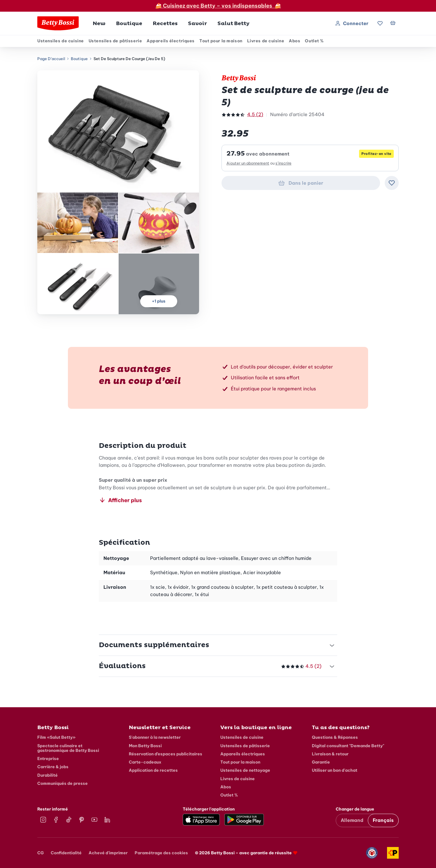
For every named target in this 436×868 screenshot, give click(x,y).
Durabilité (48, 775)
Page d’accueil (51, 59)
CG (41, 853)
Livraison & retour (330, 754)
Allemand (352, 820)
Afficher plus (120, 500)
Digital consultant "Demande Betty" (348, 746)
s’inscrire (283, 163)
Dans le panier (301, 183)
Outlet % (314, 41)
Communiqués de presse (63, 783)
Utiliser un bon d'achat (335, 770)
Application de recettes (153, 770)
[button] (129, 23)
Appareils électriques (171, 41)
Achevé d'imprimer (108, 853)
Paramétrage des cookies (161, 853)
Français (383, 820)
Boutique (79, 59)
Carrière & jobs (53, 767)
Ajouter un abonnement (248, 163)
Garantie (321, 762)
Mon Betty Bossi (145, 746)
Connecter (352, 23)
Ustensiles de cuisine (61, 41)
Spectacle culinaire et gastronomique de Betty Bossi (68, 748)
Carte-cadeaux (145, 762)
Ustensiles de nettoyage (245, 770)
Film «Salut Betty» (56, 737)
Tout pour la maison (221, 41)
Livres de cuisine (266, 41)
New (99, 23)
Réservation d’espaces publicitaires (166, 754)
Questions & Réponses (335, 737)
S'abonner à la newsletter (155, 737)
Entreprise (48, 759)
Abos (295, 41)
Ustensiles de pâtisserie (115, 41)
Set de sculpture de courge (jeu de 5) (129, 59)
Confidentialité (66, 853)
